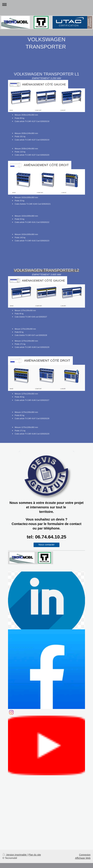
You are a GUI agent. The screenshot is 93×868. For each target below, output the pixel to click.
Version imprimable (15, 855)
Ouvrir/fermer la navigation (46, 4)
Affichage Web (83, 858)
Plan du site (35, 855)
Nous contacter (46, 545)
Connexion (85, 855)
